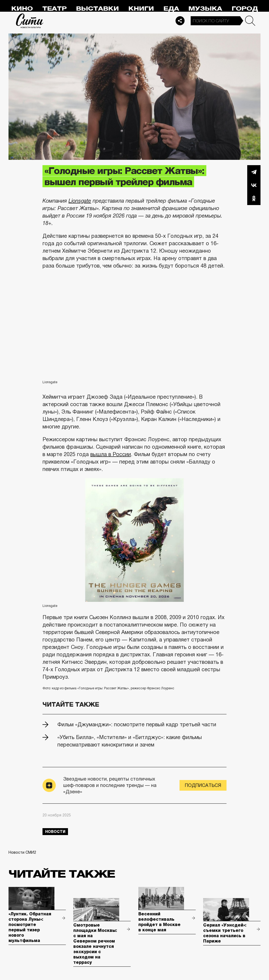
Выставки (97, 9)
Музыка (205, 9)
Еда (171, 9)
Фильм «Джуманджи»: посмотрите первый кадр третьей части (137, 724)
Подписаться (203, 785)
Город (245, 9)
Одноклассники (254, 198)
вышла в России (111, 454)
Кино (22, 9)
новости (55, 832)
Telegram (254, 172)
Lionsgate (80, 201)
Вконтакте (254, 185)
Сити (30, 21)
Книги (141, 9)
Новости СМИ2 (22, 852)
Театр (54, 9)
